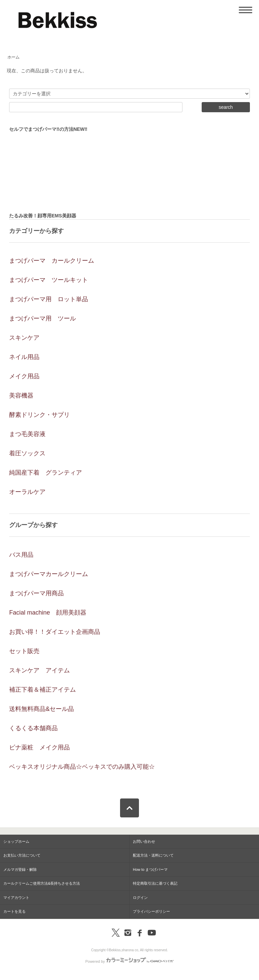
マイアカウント (16, 898)
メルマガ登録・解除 (20, 869)
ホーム (13, 57)
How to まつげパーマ (150, 869)
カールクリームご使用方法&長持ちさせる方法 (42, 883)
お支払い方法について (22, 855)
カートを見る (15, 911)
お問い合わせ (144, 841)
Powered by (129, 961)
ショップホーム (16, 841)
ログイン (140, 898)
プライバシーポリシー (151, 911)
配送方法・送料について (153, 855)
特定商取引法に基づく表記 (155, 883)
